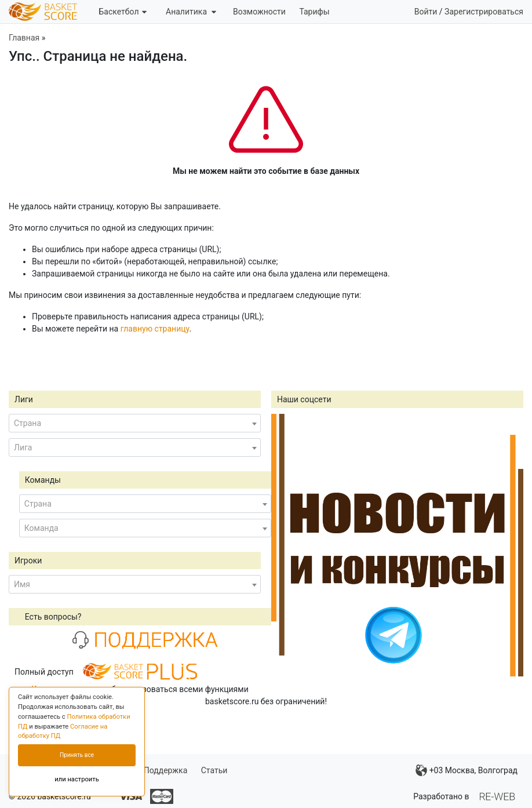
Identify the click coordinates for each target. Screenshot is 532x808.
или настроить (77, 779)
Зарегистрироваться (484, 12)
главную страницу (155, 329)
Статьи (214, 770)
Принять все (77, 755)
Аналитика (191, 12)
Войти (426, 12)
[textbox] (135, 423)
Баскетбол (122, 12)
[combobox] (135, 423)
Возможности (259, 12)
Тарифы (314, 12)
